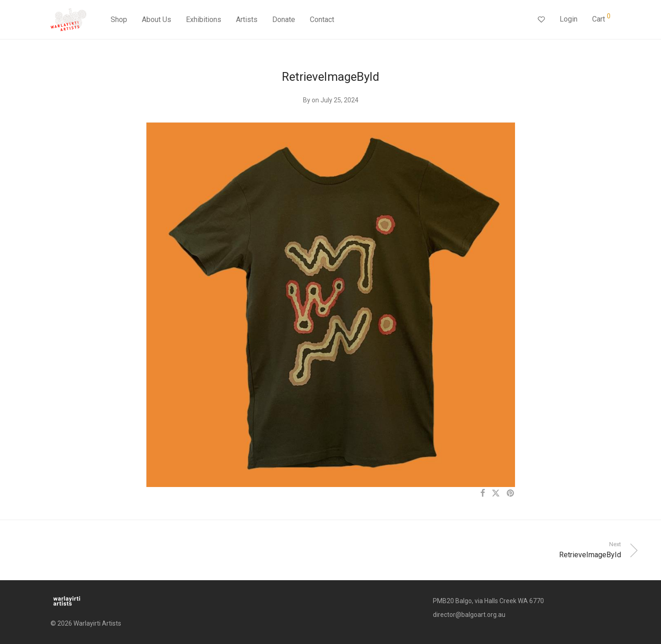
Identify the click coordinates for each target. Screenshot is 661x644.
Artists (247, 20)
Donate (284, 20)
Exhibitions (204, 20)
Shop (119, 20)
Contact (322, 20)
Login (569, 19)
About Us (157, 20)
